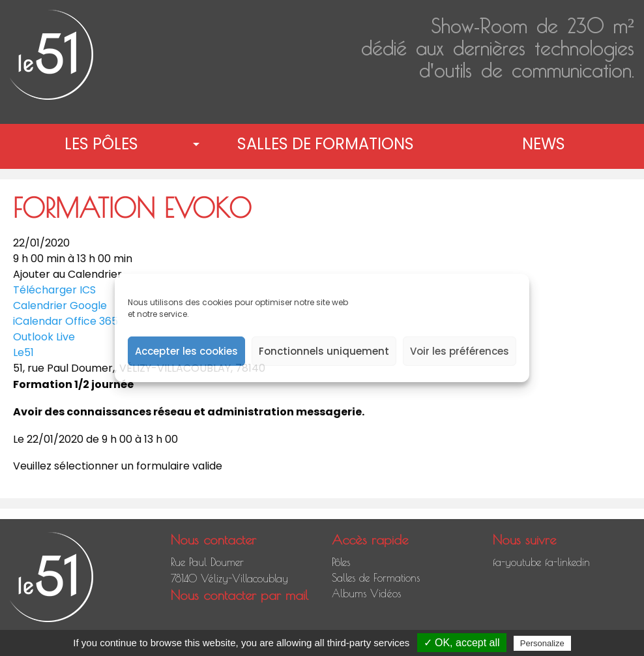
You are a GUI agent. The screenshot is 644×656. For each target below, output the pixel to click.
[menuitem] (104, 144)
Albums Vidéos (366, 593)
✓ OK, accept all (462, 643)
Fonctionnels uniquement (324, 351)
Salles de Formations (326, 144)
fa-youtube (517, 562)
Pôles (341, 562)
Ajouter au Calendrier (67, 275)
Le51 (23, 352)
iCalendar (38, 321)
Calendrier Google (60, 306)
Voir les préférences (460, 351)
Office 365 (92, 321)
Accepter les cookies (186, 351)
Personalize (542, 643)
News (544, 144)
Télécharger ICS (54, 290)
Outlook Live (44, 337)
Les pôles (101, 144)
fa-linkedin (567, 562)
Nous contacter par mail (240, 595)
